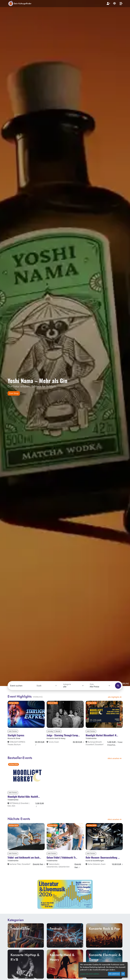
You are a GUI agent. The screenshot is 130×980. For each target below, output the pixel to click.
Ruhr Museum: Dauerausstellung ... (103, 865)
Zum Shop (14, 393)
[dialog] (103, 970)
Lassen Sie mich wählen (90, 974)
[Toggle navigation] (121, 4)
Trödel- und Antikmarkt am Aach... (24, 865)
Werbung (38, 697)
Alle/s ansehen (115, 761)
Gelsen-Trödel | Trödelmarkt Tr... (62, 865)
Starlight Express (16, 738)
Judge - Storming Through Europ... (63, 738)
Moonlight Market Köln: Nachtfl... (24, 802)
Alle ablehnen (114, 974)
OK (123, 974)
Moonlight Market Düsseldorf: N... (102, 738)
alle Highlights (115, 697)
